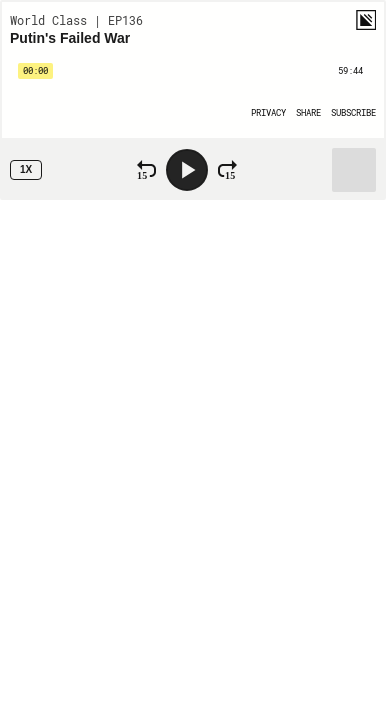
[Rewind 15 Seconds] (146, 170)
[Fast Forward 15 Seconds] (227, 170)
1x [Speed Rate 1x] (26, 169)
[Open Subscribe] (353, 112)
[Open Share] (308, 112)
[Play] (187, 170)
